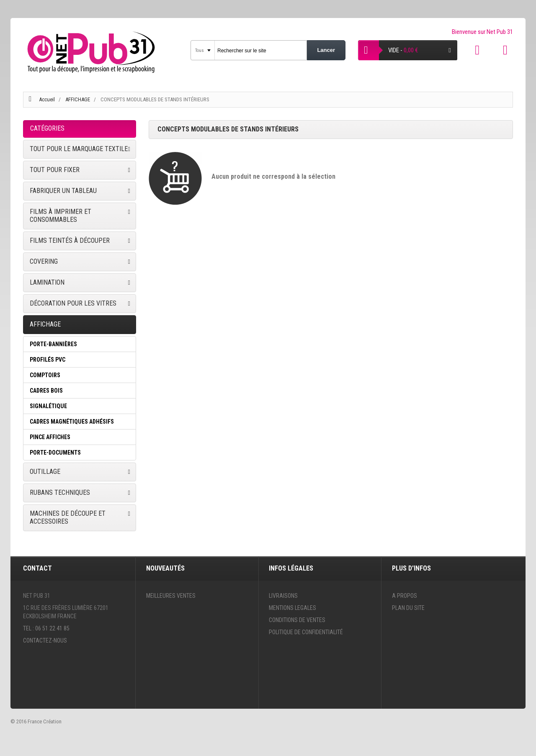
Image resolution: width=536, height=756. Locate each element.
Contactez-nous (45, 640)
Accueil (47, 99)
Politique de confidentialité (306, 632)
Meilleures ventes (171, 596)
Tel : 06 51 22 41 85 (46, 628)
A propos (405, 596)
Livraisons (283, 596)
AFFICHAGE (78, 99)
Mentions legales (292, 608)
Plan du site (408, 608)
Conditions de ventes (297, 620)
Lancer (326, 50)
